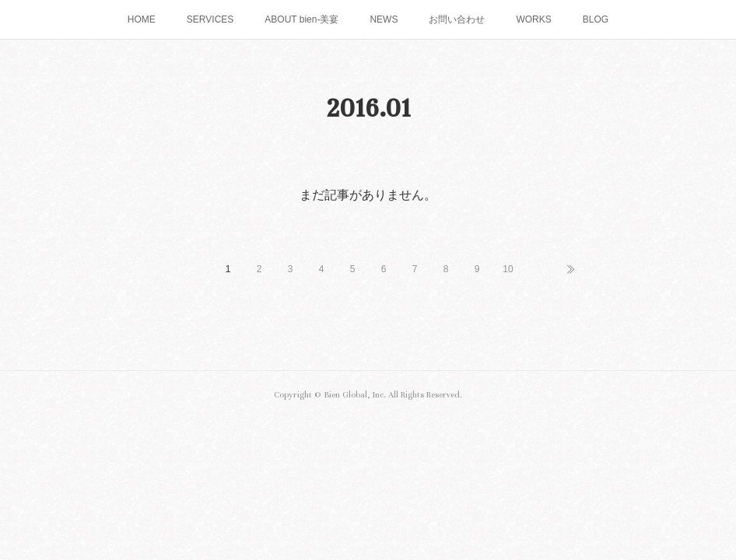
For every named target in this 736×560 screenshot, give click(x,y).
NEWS (384, 19)
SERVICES (210, 19)
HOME (142, 19)
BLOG (596, 19)
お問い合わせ (457, 19)
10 (508, 269)
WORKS (533, 19)
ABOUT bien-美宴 (301, 19)
